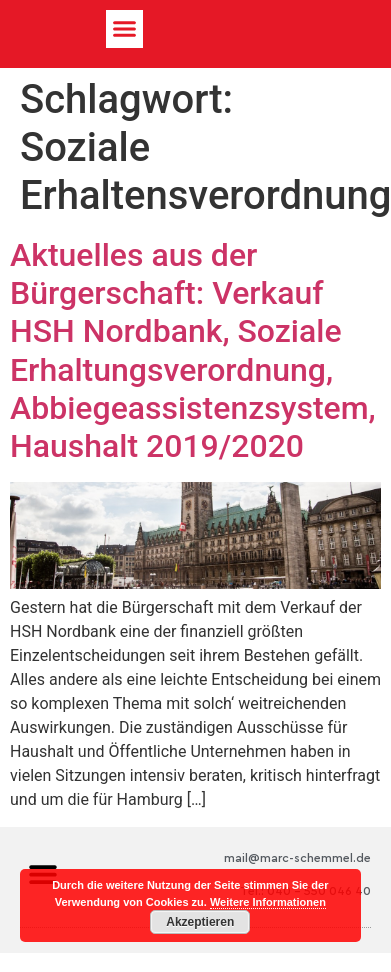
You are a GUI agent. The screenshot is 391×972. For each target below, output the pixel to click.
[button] (125, 29)
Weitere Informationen (268, 902)
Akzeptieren (200, 922)
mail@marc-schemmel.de (297, 858)
